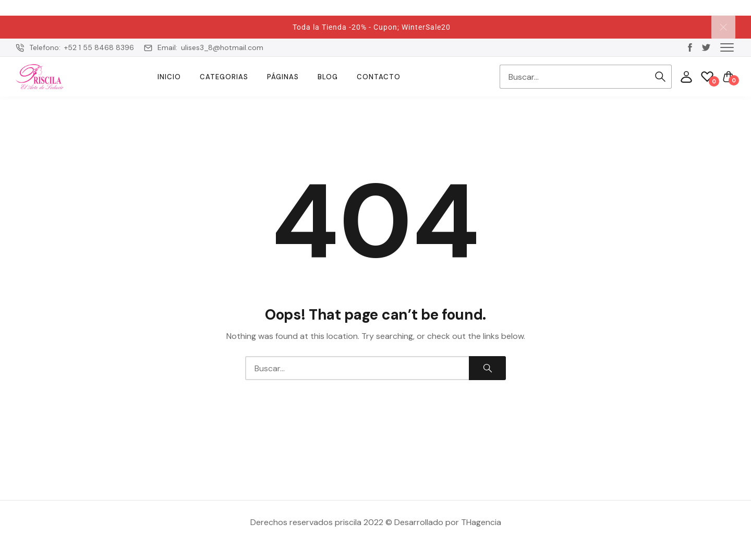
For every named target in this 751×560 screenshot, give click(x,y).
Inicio (169, 77)
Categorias (224, 77)
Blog (328, 77)
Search (660, 77)
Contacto (379, 77)
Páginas (283, 77)
